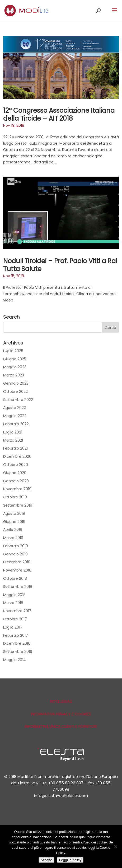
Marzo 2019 (13, 538)
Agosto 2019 (14, 513)
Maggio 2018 (14, 595)
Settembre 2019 (18, 505)
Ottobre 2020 (16, 465)
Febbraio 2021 (15, 448)
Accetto (46, 860)
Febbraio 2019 (16, 546)
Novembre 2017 (17, 611)
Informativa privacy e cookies (61, 714)
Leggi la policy (70, 860)
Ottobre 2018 (15, 578)
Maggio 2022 (15, 416)
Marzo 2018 (13, 603)
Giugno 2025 (15, 359)
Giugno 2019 (14, 522)
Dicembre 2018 (17, 562)
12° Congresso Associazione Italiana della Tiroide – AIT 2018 (59, 114)
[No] (115, 847)
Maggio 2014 (15, 660)
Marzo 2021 (13, 440)
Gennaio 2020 (16, 481)
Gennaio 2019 (15, 554)
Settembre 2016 (18, 652)
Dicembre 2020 (17, 456)
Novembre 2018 (17, 570)
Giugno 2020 (15, 473)
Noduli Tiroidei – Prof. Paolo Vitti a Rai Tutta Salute (60, 265)
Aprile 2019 (13, 530)
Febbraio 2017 (16, 635)
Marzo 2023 (14, 375)
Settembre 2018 (18, 587)
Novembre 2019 (17, 489)
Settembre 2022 (18, 400)
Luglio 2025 (13, 351)
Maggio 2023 (15, 367)
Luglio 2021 (13, 432)
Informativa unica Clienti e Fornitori (61, 727)
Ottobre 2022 (15, 391)
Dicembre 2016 (17, 643)
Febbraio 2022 (16, 424)
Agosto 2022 (15, 408)
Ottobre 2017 (15, 619)
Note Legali (61, 701)
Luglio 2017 (13, 627)
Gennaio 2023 (16, 383)
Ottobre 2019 (15, 497)
